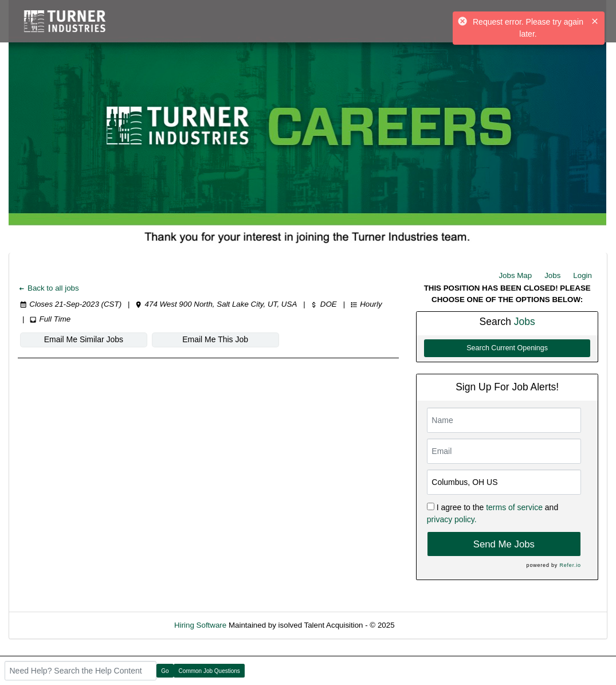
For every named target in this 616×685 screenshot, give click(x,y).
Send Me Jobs (504, 544)
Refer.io (570, 565)
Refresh (428, 625)
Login (582, 275)
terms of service (514, 507)
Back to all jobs (48, 288)
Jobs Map (515, 275)
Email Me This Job (215, 339)
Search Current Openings (507, 348)
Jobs (552, 275)
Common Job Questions (209, 671)
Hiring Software (200, 625)
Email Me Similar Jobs (84, 339)
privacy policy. (452, 519)
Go (165, 671)
